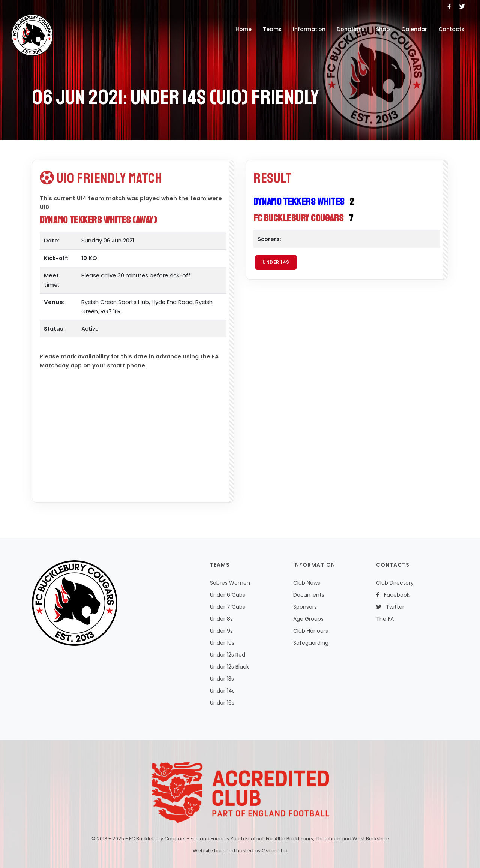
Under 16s (222, 703)
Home (244, 29)
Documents (309, 595)
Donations (351, 29)
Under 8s (221, 619)
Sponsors (305, 607)
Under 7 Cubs (228, 607)
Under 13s (222, 679)
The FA (385, 619)
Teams (272, 29)
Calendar (414, 29)
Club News (307, 583)
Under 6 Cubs (228, 595)
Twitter (390, 607)
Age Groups (308, 619)
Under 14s (276, 262)
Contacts (451, 29)
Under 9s (221, 631)
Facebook (393, 595)
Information (309, 29)
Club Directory (395, 583)
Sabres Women (230, 583)
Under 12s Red (228, 655)
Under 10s (222, 643)
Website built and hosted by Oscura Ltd (240, 851)
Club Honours (311, 631)
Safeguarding (311, 643)
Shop (383, 29)
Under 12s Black (229, 667)
